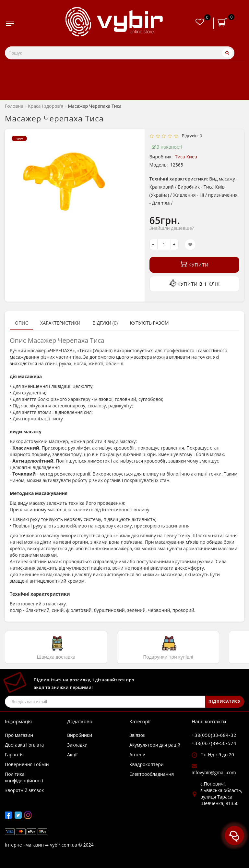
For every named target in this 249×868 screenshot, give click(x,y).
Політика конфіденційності (24, 777)
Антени (137, 755)
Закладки (77, 745)
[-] (154, 244)
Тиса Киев (186, 157)
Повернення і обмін (27, 764)
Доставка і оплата (24, 745)
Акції (195, 93)
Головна (14, 106)
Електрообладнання (152, 774)
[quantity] (164, 244)
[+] (175, 244)
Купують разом (149, 323)
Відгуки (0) (105, 323)
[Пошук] (227, 53)
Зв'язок (137, 735)
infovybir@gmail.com (214, 772)
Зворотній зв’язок (24, 790)
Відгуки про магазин (214, 70)
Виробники (80, 735)
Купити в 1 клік (194, 283)
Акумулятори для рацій (155, 745)
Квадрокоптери (147, 764)
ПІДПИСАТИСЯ (225, 701)
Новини (199, 81)
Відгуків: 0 (191, 136)
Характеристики (60, 323)
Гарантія (14, 755)
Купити (194, 264)
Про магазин (19, 735)
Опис (22, 323)
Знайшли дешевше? (172, 228)
